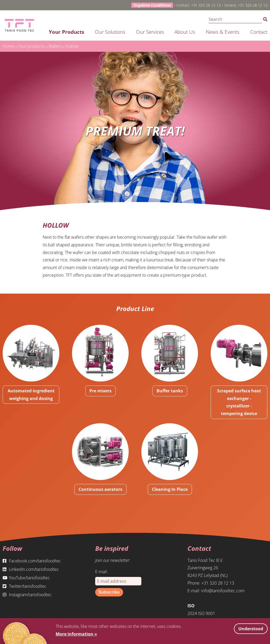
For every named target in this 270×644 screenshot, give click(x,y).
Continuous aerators (100, 489)
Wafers (55, 46)
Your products (66, 32)
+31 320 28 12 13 (206, 5)
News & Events (223, 32)
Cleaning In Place (170, 489)
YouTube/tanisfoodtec (26, 578)
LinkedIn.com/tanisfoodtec (31, 569)
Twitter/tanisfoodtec (25, 586)
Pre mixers (100, 391)
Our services (150, 32)
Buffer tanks (170, 391)
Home (8, 46)
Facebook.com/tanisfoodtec (32, 561)
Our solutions (110, 32)
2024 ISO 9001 (201, 613)
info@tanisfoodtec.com (223, 591)
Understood (251, 629)
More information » (76, 634)
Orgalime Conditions (152, 5)
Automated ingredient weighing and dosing (31, 395)
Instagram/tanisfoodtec (27, 595)
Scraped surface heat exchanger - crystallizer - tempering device (239, 402)
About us (185, 32)
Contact (259, 32)
